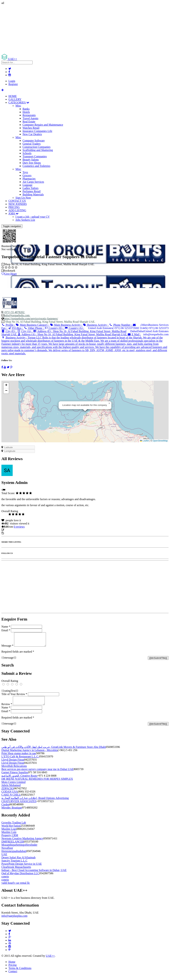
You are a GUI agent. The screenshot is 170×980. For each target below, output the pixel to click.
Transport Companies (35, 156)
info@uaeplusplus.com (14, 920)
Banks (26, 109)
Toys (25, 172)
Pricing (12, 969)
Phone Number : (121, 325)
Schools (27, 153)
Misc (18, 106)
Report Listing (12, 533)
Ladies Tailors (31, 188)
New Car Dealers (32, 134)
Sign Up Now (23, 198)
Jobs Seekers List (25, 220)
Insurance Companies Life (37, 131)
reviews (19, 527)
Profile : (9, 325)
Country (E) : (54, 328)
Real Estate (29, 122)
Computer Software (34, 141)
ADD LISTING (17, 210)
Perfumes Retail (32, 191)
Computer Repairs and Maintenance (43, 125)
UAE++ (50, 960)
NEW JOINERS (18, 204)
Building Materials (33, 194)
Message (7, 648)
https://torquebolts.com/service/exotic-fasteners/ (31, 319)
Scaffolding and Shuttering (38, 150)
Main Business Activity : (66, 325)
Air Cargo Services (33, 182)
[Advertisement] (85, 29)
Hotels (26, 112)
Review (7, 708)
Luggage (27, 185)
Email (6, 630)
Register (13, 84)
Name (6, 627)
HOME (13, 96)
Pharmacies (29, 179)
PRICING (14, 207)
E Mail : (134, 334)
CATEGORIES (19, 102)
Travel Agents (30, 118)
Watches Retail (31, 128)
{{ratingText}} (10, 693)
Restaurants (29, 115)
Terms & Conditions (20, 972)
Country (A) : (74, 328)
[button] (109, 403)
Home (12, 966)
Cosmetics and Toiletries (36, 166)
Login (12, 81)
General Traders (32, 144)
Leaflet (144, 441)
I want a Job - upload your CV (33, 217)
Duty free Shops (32, 163)
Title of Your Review (14, 697)
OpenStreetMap (160, 441)
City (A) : (25, 331)
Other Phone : (34, 328)
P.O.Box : (16, 328)
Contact (13, 976)
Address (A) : (72, 334)
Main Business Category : (33, 325)
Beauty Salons (31, 160)
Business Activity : (96, 325)
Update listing (13, 530)
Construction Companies (37, 147)
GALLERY (15, 99)
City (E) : (9, 331)
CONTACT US (17, 201)
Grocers (27, 175)
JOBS (13, 213)
